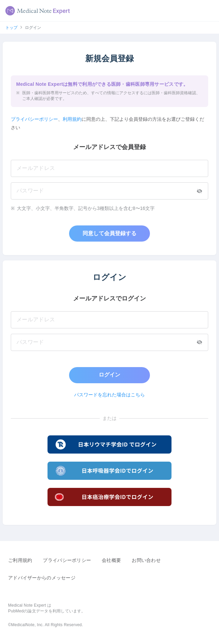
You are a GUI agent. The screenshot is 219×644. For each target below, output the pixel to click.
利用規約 (72, 119)
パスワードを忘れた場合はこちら (109, 395)
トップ (11, 28)
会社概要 (111, 560)
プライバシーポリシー (34, 119)
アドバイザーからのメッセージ (42, 578)
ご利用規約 (20, 560)
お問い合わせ (146, 560)
